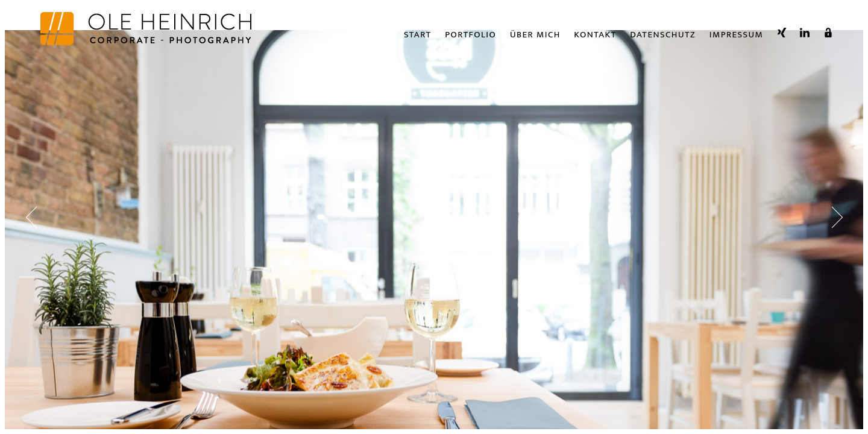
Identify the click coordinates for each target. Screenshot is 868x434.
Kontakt (595, 39)
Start (418, 39)
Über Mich (535, 39)
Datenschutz (663, 39)
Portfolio (470, 39)
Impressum (737, 39)
